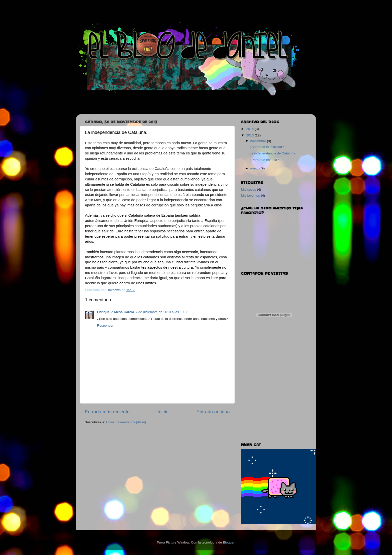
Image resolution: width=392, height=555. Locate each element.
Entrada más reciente (107, 412)
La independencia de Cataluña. (273, 153)
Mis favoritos (250, 196)
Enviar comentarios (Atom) (126, 422)
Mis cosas (248, 190)
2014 (250, 129)
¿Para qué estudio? (264, 160)
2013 (250, 135)
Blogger (229, 542)
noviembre (259, 141)
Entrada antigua (213, 412)
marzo (255, 168)
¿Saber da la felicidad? (267, 147)
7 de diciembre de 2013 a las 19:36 (162, 312)
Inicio (163, 412)
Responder (105, 325)
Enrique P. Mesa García (115, 312)
